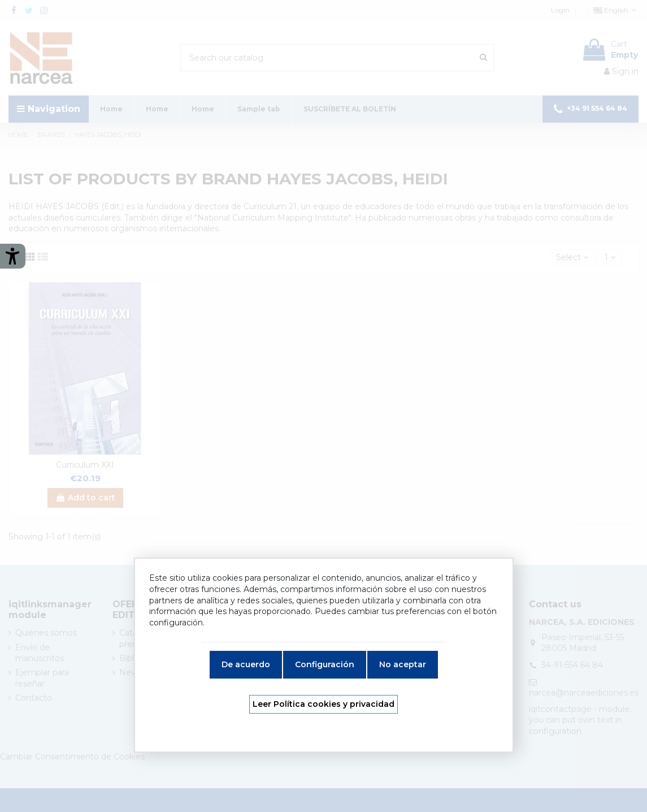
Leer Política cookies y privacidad (323, 704)
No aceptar (403, 664)
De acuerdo (246, 664)
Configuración (325, 664)
